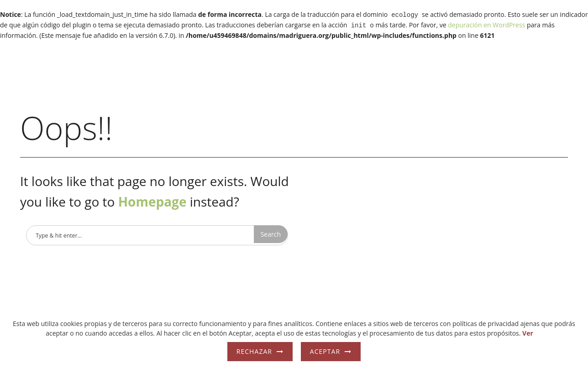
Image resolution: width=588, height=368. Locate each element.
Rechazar (254, 351)
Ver (528, 333)
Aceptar (325, 351)
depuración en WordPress (486, 24)
